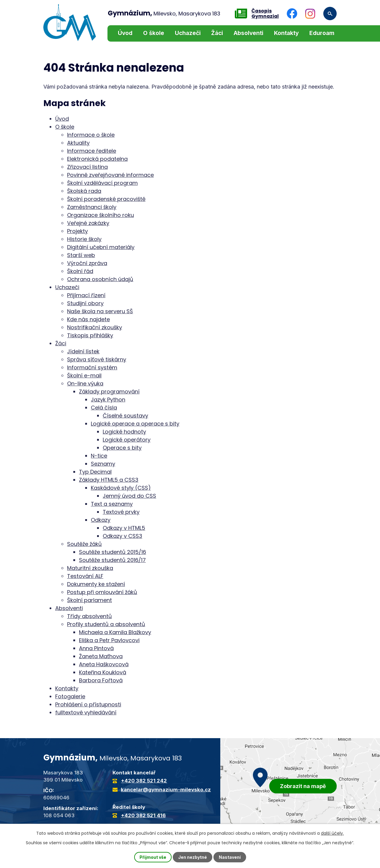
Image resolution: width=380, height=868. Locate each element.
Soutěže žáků (84, 544)
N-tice (99, 456)
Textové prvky (121, 512)
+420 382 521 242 (144, 781)
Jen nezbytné (193, 857)
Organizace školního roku (100, 215)
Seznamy (103, 464)
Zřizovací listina (87, 167)
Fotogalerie (70, 696)
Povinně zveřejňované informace (110, 175)
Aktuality (78, 143)
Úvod (125, 33)
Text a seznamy (112, 504)
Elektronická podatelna (97, 159)
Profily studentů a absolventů (106, 624)
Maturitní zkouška (90, 568)
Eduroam (322, 33)
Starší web (81, 255)
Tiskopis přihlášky (90, 335)
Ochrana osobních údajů (100, 279)
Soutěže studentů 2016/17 (112, 560)
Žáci (217, 33)
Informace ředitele (92, 151)
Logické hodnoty (124, 432)
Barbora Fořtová (101, 680)
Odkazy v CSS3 (122, 536)
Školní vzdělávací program (102, 183)
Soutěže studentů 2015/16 (113, 552)
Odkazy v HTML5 (124, 528)
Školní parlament (90, 600)
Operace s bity (122, 448)
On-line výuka (85, 383)
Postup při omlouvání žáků (102, 592)
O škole (154, 33)
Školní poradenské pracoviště (106, 199)
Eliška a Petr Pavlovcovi (109, 640)
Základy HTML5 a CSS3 (109, 480)
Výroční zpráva (87, 263)
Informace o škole (91, 135)
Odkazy (101, 520)
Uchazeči (188, 33)
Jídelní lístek (83, 351)
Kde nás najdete (88, 319)
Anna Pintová (96, 648)
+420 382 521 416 (143, 815)
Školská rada (84, 191)
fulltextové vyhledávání (86, 712)
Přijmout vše (153, 857)
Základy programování (109, 392)
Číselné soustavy (125, 416)
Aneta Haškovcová (104, 664)
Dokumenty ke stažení (96, 584)
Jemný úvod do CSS (129, 496)
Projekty (77, 231)
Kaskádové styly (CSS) (121, 488)
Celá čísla (104, 408)
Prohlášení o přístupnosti (88, 704)
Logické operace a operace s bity (135, 424)
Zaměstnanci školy (92, 207)
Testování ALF (85, 576)
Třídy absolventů (90, 616)
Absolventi (248, 33)
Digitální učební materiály (101, 247)
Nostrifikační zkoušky (95, 327)
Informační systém (92, 367)
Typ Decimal (95, 472)
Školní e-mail (84, 375)
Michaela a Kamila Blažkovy (115, 632)
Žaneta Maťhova (101, 656)
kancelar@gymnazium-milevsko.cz (166, 790)
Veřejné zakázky (88, 223)
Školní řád (80, 271)
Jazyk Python (108, 400)
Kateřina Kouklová (103, 672)
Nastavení (230, 857)
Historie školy (84, 239)
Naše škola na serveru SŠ (100, 311)
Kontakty (286, 33)
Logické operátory (127, 440)
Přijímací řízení (86, 295)
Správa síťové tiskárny (97, 359)
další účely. (332, 833)
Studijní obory (85, 303)
